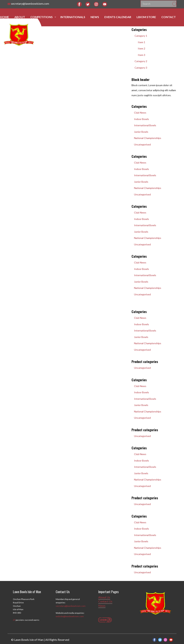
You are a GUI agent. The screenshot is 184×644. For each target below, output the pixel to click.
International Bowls (144, 125)
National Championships (146, 138)
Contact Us (105, 601)
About (20, 17)
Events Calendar (118, 17)
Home (4, 17)
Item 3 (140, 55)
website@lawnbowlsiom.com (70, 616)
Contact (169, 17)
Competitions (42, 17)
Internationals (73, 17)
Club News (139, 113)
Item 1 (140, 42)
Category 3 (139, 68)
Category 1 (139, 36)
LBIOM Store (146, 17)
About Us (104, 597)
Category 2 (139, 61)
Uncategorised (141, 144)
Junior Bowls (140, 132)
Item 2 (140, 48)
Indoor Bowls (140, 119)
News (95, 17)
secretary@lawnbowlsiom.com (28, 4)
